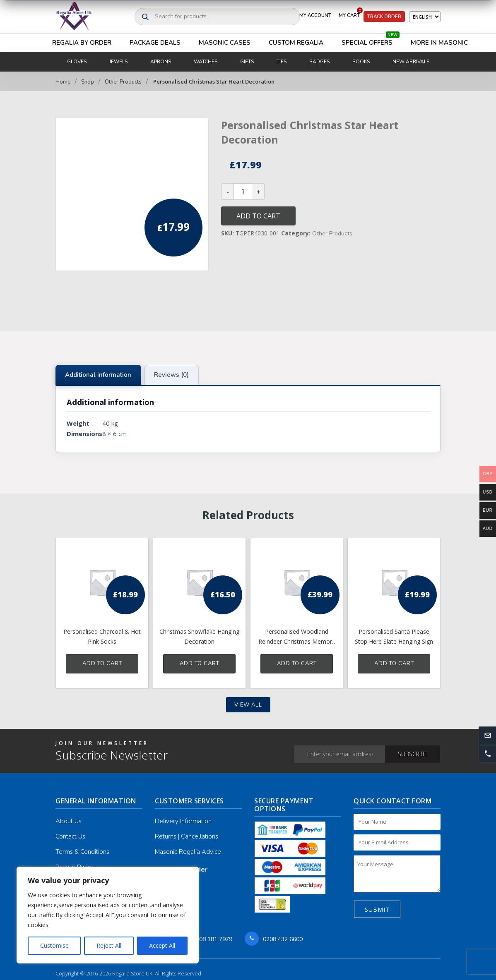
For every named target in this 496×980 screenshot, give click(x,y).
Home (63, 82)
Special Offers (371, 40)
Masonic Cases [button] (225, 43)
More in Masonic (439, 43)
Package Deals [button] (155, 43)
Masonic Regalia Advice (188, 852)
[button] (487, 754)
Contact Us (70, 836)
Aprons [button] (161, 62)
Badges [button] (319, 62)
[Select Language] (425, 17)
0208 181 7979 (212, 939)
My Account (315, 15)
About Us (69, 821)
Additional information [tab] (98, 375)
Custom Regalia (296, 43)
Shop (88, 82)
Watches (206, 62)
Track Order (384, 17)
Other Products (123, 82)
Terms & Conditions (82, 852)
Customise (54, 945)
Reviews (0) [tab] (171, 375)
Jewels (118, 62)
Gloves (77, 62)
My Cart (351, 14)
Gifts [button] (247, 62)
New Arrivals (411, 62)
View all (248, 705)
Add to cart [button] (102, 664)
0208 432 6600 (283, 939)
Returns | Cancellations (187, 836)
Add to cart (258, 216)
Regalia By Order (82, 43)
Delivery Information (183, 821)
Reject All (109, 945)
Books (361, 62)
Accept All (162, 945)
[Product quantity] (243, 192)
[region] (108, 915)
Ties (282, 62)
